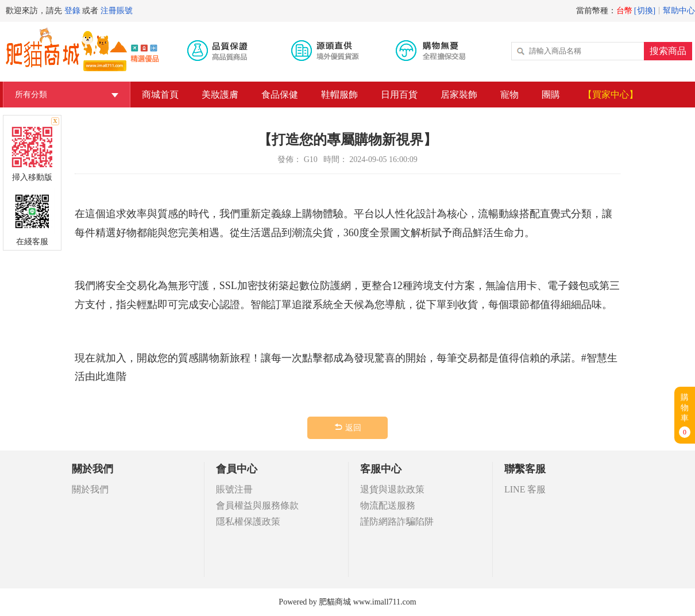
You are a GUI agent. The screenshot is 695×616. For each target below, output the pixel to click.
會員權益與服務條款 (257, 505)
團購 (551, 95)
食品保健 (280, 95)
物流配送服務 (388, 505)
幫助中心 (679, 11)
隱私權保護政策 (248, 521)
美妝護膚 (220, 95)
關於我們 (90, 489)
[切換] (645, 11)
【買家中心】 (611, 95)
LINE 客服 (525, 489)
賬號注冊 (234, 489)
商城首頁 (160, 95)
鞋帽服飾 (339, 95)
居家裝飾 (459, 95)
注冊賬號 (117, 11)
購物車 (685, 415)
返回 (347, 427)
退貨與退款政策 (392, 489)
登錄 (72, 11)
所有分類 (67, 95)
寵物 (509, 95)
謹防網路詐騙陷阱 (397, 521)
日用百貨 (399, 95)
